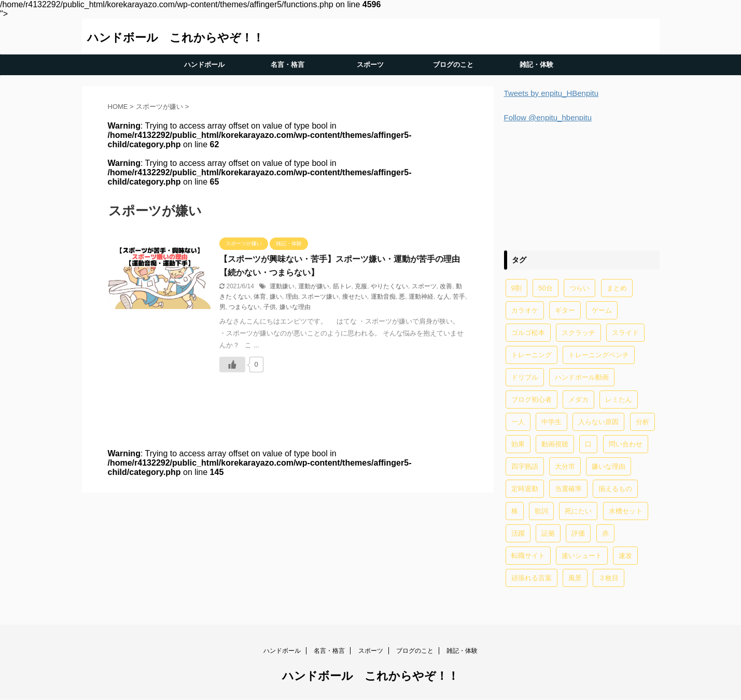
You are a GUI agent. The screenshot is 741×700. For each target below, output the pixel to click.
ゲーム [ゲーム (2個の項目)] (602, 310)
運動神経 (421, 297)
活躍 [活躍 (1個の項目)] (518, 533)
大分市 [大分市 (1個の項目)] (565, 466)
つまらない (244, 307)
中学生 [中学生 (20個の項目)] (551, 422)
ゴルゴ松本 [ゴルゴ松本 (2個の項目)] (528, 333)
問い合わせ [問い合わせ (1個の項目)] (626, 444)
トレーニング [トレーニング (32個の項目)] (532, 355)
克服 (361, 286)
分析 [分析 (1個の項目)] (642, 422)
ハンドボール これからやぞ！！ (176, 38)
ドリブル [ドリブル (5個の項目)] (525, 377)
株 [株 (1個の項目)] (515, 511)
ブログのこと (453, 65)
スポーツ (370, 65)
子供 (270, 307)
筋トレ (342, 286)
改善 (446, 286)
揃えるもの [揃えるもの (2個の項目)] (615, 489)
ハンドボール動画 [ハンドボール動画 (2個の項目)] (582, 377)
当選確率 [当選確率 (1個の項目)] (568, 489)
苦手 (459, 297)
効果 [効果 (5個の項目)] (518, 444)
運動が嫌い (314, 286)
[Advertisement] (582, 185)
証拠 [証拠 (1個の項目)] (548, 533)
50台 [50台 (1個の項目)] (545, 288)
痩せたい (355, 297)
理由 (292, 297)
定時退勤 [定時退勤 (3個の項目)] (525, 489)
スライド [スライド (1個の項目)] (625, 333)
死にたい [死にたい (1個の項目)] (578, 511)
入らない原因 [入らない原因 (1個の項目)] (598, 422)
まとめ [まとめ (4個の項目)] (617, 288)
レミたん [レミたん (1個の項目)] (619, 400)
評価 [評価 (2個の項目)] (578, 533)
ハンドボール (204, 65)
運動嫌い (282, 286)
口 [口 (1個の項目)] (588, 444)
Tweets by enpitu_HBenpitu (551, 93)
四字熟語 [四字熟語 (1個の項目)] (525, 466)
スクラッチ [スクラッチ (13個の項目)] (578, 333)
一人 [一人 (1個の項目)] (518, 422)
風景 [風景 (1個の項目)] (575, 578)
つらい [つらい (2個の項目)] (579, 288)
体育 (260, 297)
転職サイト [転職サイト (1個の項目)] (528, 556)
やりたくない (389, 286)
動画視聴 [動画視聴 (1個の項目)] (555, 444)
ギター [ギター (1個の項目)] (565, 310)
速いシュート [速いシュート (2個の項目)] (582, 556)
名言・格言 (288, 65)
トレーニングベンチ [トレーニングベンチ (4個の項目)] (599, 355)
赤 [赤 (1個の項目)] (605, 533)
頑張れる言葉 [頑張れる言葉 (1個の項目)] (532, 578)
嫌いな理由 (295, 307)
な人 (443, 297)
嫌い (276, 297)
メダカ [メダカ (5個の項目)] (578, 400)
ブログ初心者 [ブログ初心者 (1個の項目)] (532, 400)
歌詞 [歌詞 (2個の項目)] (541, 511)
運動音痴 (383, 297)
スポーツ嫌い (320, 297)
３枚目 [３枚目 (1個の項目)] (609, 578)
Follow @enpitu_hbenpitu (548, 117)
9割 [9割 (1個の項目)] (516, 288)
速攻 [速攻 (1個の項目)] (625, 556)
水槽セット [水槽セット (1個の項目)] (626, 511)
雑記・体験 (536, 65)
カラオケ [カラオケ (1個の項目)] (525, 310)
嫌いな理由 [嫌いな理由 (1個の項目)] (609, 466)
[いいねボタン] (232, 365)
